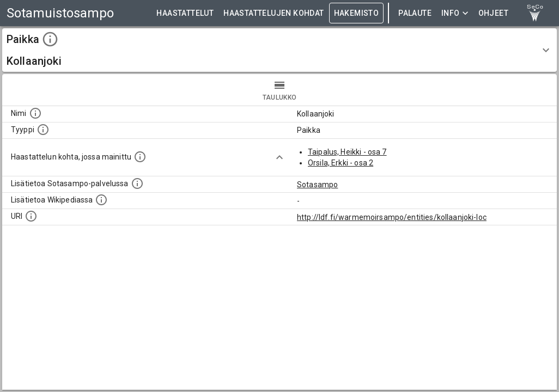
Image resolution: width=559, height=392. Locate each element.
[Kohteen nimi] (35, 113)
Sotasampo (317, 185)
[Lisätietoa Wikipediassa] (101, 200)
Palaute (415, 13)
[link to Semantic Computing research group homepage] (535, 13)
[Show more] (279, 157)
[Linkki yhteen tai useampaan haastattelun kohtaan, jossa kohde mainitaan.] (140, 157)
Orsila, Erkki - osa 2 (341, 163)
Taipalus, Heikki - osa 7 (347, 152)
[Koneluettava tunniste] (31, 216)
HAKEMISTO (357, 13)
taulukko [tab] (279, 90)
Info (455, 13)
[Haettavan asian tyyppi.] (43, 130)
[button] (279, 50)
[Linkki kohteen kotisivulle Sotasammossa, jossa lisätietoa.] (137, 183)
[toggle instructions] (50, 39)
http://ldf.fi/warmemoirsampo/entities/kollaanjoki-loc (392, 217)
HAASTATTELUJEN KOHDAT (274, 13)
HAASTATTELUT (185, 13)
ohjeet (493, 13)
